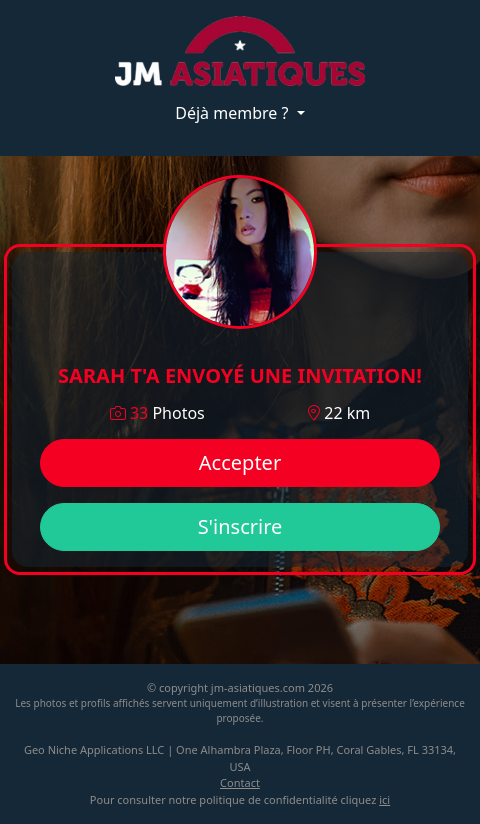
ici (384, 799)
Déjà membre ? (233, 113)
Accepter (240, 462)
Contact (240, 782)
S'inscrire (240, 526)
